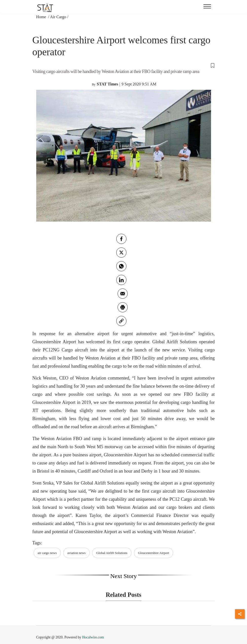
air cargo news (47, 553)
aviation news (77, 553)
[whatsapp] (121, 266)
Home (42, 17)
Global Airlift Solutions (112, 553)
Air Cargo (58, 17)
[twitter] (121, 253)
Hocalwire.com (93, 637)
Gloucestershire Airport (154, 553)
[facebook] (121, 239)
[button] (124, 65)
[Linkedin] (121, 280)
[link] (121, 321)
